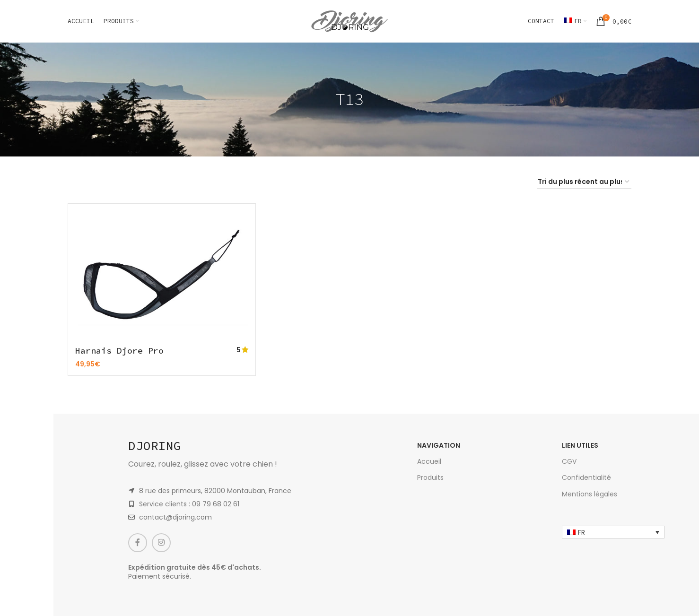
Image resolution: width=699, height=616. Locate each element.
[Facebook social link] (138, 541)
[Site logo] (349, 21)
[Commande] (584, 182)
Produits (430, 476)
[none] (613, 531)
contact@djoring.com (175, 516)
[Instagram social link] (161, 541)
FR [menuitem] (581, 531)
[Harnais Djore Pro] (162, 276)
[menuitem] (575, 21)
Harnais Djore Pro (119, 351)
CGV (569, 460)
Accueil (429, 460)
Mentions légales (590, 493)
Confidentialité (586, 476)
